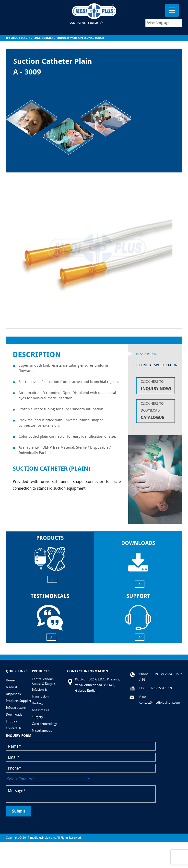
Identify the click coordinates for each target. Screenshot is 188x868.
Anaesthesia (41, 710)
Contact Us (78, 23)
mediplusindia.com (43, 838)
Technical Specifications (158, 365)
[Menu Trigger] (172, 10)
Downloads (14, 715)
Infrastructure (16, 708)
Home (10, 680)
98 (144, 680)
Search (93, 23)
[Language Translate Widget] (164, 23)
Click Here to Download (156, 411)
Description (146, 354)
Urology (37, 703)
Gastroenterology (44, 724)
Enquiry (11, 721)
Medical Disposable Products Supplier (19, 694)
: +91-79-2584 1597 (166, 674)
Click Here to (156, 386)
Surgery (37, 717)
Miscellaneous (42, 731)
